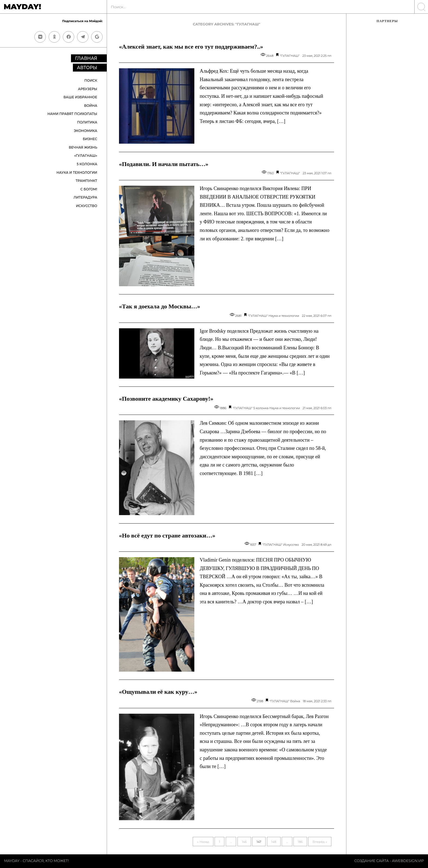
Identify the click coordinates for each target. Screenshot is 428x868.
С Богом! (89, 189)
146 (244, 842)
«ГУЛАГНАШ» (86, 156)
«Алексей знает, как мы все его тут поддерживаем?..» (191, 47)
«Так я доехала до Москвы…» (160, 306)
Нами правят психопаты (72, 114)
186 (300, 842)
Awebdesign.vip (408, 861)
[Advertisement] (387, 119)
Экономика (85, 131)
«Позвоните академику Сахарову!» (166, 399)
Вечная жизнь (83, 147)
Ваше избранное (80, 97)
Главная (86, 58)
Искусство (87, 206)
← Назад (203, 842)
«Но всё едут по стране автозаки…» (167, 535)
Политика (87, 122)
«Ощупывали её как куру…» (158, 692)
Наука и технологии (77, 172)
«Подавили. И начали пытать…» (164, 164)
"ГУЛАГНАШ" (290, 56)
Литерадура (85, 197)
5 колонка (87, 164)
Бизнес (90, 139)
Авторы (87, 68)
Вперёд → (320, 842)
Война (91, 106)
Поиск (91, 80)
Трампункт (86, 181)
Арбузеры (88, 89)
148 (274, 842)
